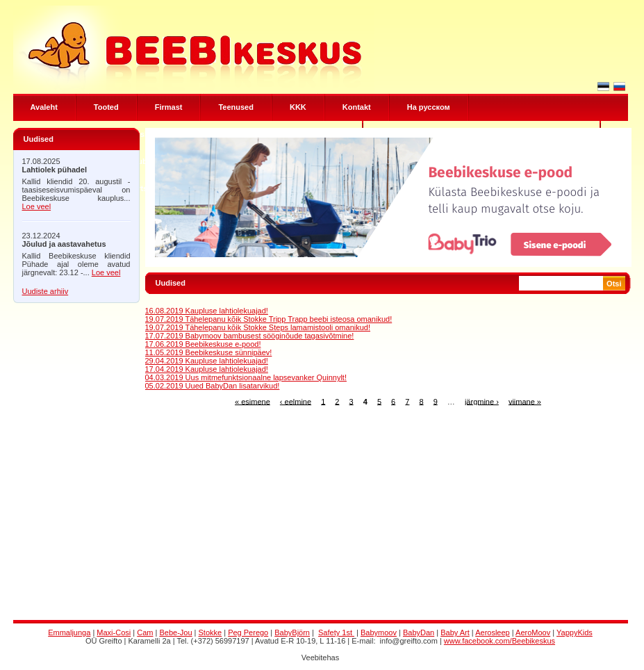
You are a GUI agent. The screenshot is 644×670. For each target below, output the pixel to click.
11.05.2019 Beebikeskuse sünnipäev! (209, 352)
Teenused (236, 107)
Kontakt (357, 107)
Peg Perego (248, 632)
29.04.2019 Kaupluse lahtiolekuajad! (207, 361)
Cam (145, 632)
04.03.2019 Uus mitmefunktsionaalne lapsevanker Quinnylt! (246, 377)
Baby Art (455, 632)
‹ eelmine (296, 401)
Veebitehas (320, 657)
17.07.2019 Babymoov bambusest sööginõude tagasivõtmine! (250, 336)
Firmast (169, 107)
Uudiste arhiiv (46, 291)
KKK (298, 107)
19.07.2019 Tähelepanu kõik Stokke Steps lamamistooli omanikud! (258, 327)
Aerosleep (493, 632)
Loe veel (37, 206)
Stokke (210, 632)
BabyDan (419, 632)
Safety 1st (336, 632)
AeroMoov (533, 632)
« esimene (253, 401)
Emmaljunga (69, 632)
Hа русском (429, 107)
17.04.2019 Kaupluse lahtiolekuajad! (207, 369)
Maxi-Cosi (114, 632)
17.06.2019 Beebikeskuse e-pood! (203, 344)
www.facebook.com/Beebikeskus (499, 641)
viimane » (525, 401)
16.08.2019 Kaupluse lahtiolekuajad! (207, 311)
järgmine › (482, 401)
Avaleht (44, 107)
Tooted (106, 107)
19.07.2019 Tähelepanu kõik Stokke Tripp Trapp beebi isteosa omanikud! (269, 319)
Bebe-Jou (175, 632)
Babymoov (379, 632)
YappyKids (575, 632)
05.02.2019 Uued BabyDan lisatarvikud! (213, 386)
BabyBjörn (292, 632)
